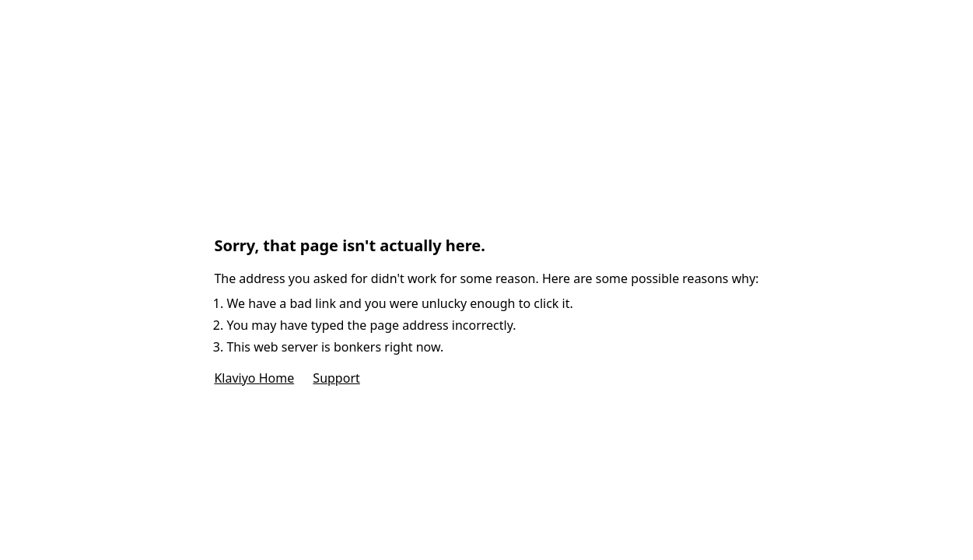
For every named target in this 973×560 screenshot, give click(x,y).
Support (336, 378)
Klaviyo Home (254, 378)
